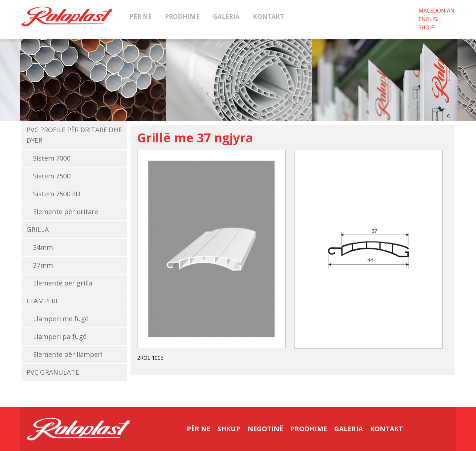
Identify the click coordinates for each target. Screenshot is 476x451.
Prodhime (182, 17)
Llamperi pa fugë (60, 337)
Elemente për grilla (63, 283)
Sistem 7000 (52, 158)
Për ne (141, 17)
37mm (43, 265)
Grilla (38, 229)
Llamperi (42, 301)
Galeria (226, 17)
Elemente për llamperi (68, 354)
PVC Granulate (53, 372)
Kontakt (268, 17)
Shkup (229, 429)
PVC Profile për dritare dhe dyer (74, 135)
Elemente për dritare (66, 212)
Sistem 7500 (52, 176)
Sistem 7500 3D (57, 194)
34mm (43, 247)
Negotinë (265, 429)
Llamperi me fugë (61, 319)
